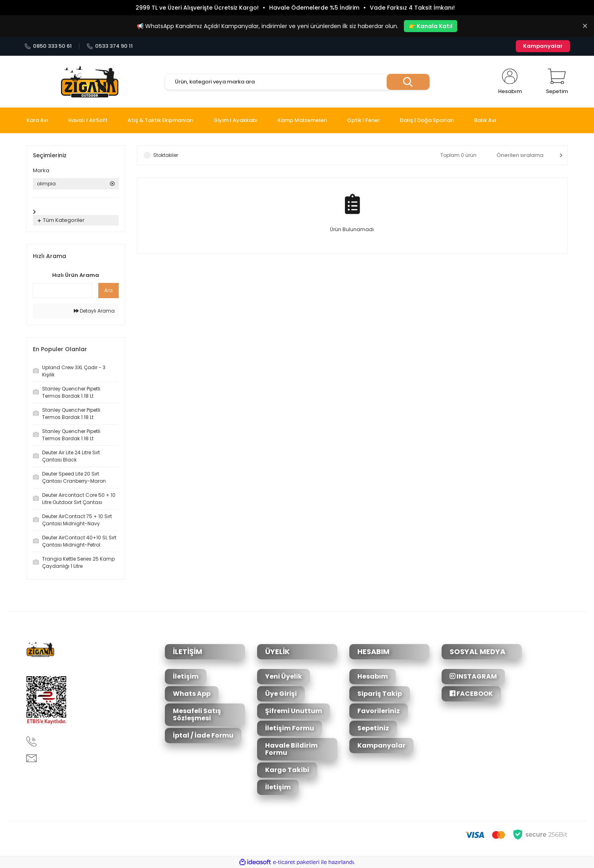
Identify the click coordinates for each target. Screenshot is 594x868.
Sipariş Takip (380, 694)
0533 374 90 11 (110, 46)
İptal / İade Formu (203, 735)
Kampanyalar (543, 46)
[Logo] (90, 82)
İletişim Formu (290, 728)
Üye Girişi (281, 694)
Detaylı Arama (94, 311)
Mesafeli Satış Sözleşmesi (197, 715)
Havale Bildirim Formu (291, 749)
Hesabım (373, 676)
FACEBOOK (471, 694)
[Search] (297, 82)
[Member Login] (510, 82)
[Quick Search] (63, 291)
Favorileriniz (379, 711)
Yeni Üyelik (284, 676)
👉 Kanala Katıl (431, 26)
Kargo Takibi (287, 770)
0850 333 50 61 (48, 46)
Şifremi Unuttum (294, 711)
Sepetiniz (373, 728)
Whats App (192, 694)
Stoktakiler (166, 155)
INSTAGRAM (473, 676)
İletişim (186, 676)
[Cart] (557, 82)
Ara (108, 290)
